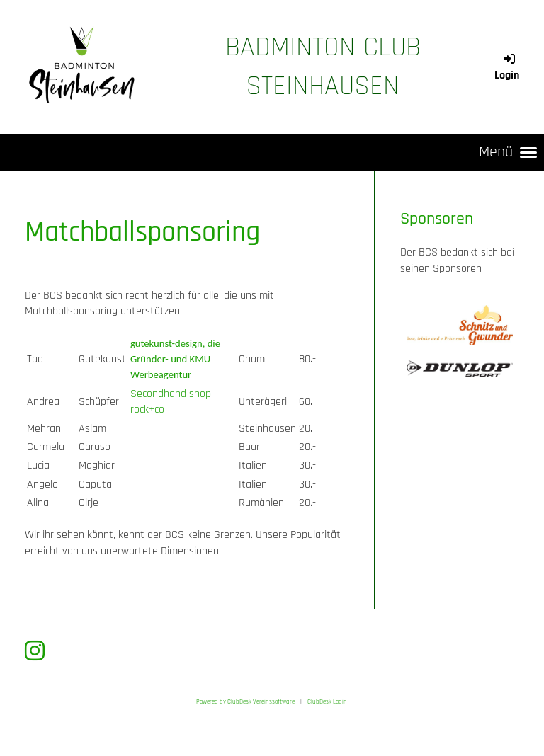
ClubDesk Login (327, 701)
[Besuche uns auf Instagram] (35, 652)
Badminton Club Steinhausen (323, 67)
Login (507, 68)
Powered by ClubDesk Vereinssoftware (245, 701)
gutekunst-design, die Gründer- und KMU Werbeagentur (175, 359)
